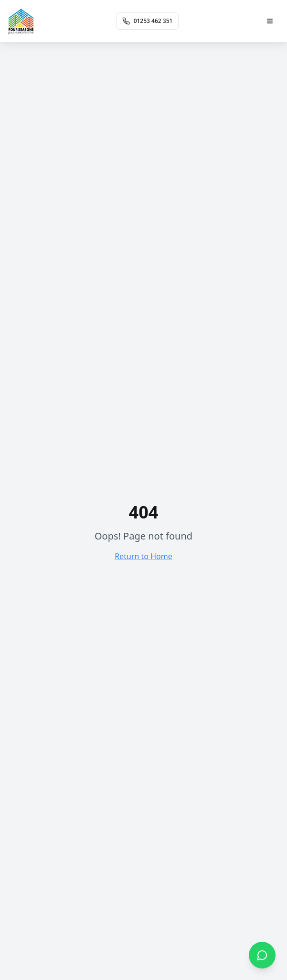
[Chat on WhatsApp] (262, 955)
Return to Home (143, 556)
